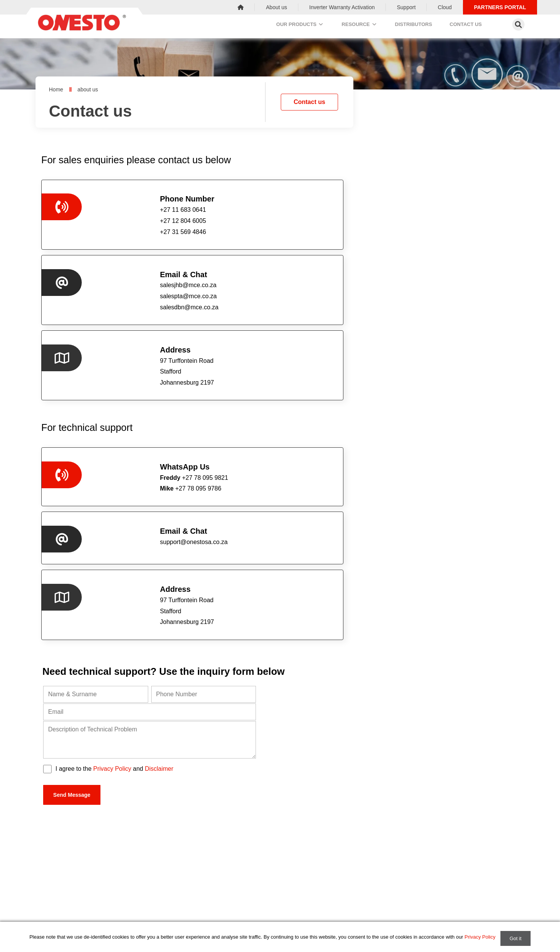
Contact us (474, 26)
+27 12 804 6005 (260, 746)
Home (56, 89)
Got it (515, 938)
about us (88, 89)
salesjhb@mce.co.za (291, 211)
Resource (357, 26)
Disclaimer (159, 495)
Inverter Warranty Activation (342, 7)
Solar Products (227, 902)
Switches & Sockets (232, 890)
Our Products (292, 26)
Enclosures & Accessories (240, 878)
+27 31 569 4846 (426, 746)
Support (406, 7)
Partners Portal (500, 7)
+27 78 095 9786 (129, 339)
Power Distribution (231, 866)
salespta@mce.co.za (291, 222)
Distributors (416, 26)
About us (276, 7)
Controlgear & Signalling (238, 915)
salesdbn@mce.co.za (292, 233)
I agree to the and (114, 495)
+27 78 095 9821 (132, 328)
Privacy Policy (112, 495)
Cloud (445, 7)
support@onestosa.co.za (297, 328)
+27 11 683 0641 (94, 746)
